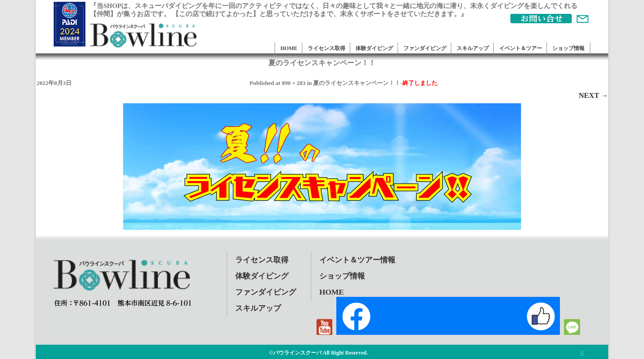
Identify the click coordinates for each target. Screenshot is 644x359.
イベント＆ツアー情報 (357, 260)
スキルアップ (473, 48)
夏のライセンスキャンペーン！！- (375, 83)
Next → (593, 95)
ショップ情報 (568, 48)
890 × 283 (294, 83)
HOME (289, 48)
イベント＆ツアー (521, 48)
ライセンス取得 (326, 48)
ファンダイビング (425, 48)
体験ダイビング (374, 48)
